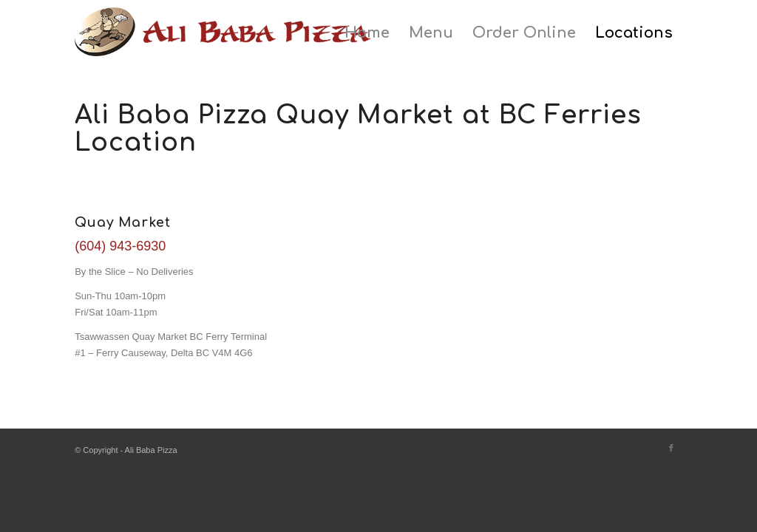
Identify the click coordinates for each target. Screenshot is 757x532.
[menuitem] (367, 33)
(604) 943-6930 (120, 246)
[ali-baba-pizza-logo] (223, 41)
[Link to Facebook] (671, 448)
